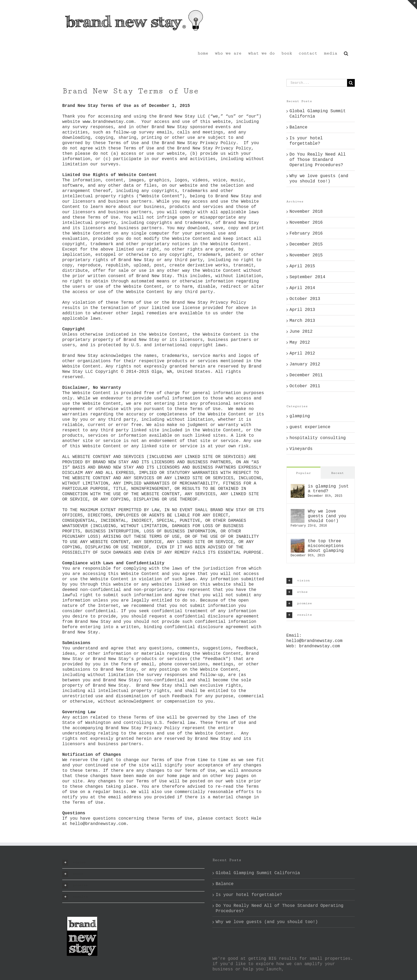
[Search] (351, 83)
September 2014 (307, 277)
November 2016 (306, 223)
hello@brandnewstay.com (314, 641)
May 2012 (300, 343)
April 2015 (302, 266)
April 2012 (302, 353)
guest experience (310, 427)
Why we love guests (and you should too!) (327, 516)
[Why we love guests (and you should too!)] (298, 512)
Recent (337, 473)
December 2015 (306, 244)
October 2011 (305, 386)
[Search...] (317, 83)
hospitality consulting (318, 438)
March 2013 (302, 321)
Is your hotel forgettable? (249, 895)
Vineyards (301, 449)
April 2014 (302, 288)
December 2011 (306, 375)
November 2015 (306, 255)
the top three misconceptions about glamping (326, 546)
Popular (303, 473)
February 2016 (306, 233)
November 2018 (306, 212)
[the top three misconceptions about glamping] (298, 541)
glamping (300, 416)
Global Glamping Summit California (258, 873)
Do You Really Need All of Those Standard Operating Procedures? (318, 160)
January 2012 (305, 364)
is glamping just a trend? (328, 489)
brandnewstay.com (320, 646)
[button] (346, 53)
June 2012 (301, 332)
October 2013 (305, 299)
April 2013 (302, 310)
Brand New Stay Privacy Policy (199, 143)
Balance (299, 127)
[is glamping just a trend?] (298, 487)
